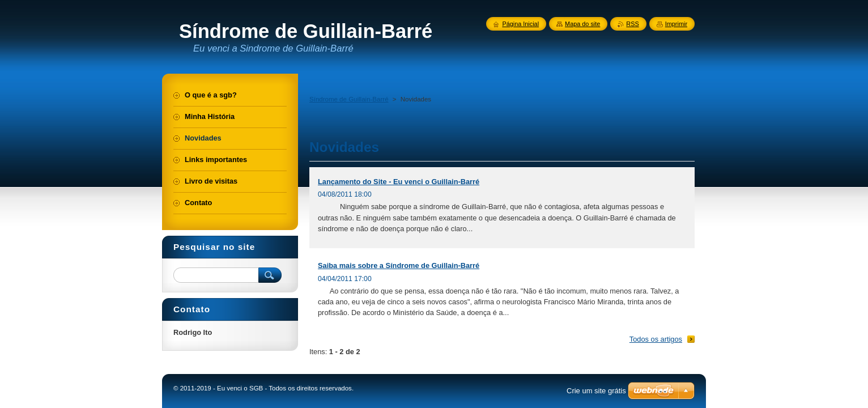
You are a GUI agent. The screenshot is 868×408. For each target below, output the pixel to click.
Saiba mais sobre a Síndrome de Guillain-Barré (399, 265)
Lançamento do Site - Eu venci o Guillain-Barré (399, 182)
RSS (632, 24)
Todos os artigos (656, 339)
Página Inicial (520, 24)
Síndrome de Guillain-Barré (349, 99)
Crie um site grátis (596, 391)
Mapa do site (582, 24)
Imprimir (676, 24)
